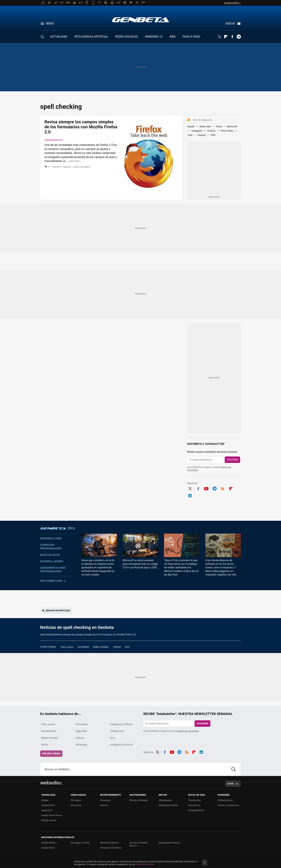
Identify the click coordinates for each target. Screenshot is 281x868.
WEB (172, 37)
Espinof (104, 805)
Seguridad (81, 731)
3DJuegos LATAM (80, 843)
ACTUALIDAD (59, 37)
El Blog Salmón (225, 800)
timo (127, 647)
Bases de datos (50, 555)
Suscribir (232, 460)
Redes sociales (101, 647)
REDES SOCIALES (127, 37)
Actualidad (83, 647)
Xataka (45, 800)
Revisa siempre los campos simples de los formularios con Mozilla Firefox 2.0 (81, 127)
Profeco (211, 131)
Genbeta (141, 20)
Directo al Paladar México (139, 844)
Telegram (239, 37)
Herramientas (54, 140)
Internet (202, 135)
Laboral (117, 647)
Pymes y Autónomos (228, 805)
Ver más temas (51, 754)
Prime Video (227, 131)
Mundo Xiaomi (49, 820)
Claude (191, 126)
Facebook (232, 37)
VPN (213, 135)
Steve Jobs (205, 126)
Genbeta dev (58, 528)
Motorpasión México (169, 843)
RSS (223, 488)
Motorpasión (165, 800)
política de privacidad (188, 731)
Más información (146, 864)
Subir (230, 784)
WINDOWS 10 (154, 37)
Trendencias (195, 800)
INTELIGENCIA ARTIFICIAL (91, 37)
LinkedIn (190, 495)
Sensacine (105, 800)
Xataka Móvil (48, 805)
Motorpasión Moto (168, 805)
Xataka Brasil (48, 848)
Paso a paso (67, 647)
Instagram (197, 131)
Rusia (219, 126)
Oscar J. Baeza (62, 167)
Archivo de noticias (58, 610)
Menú (50, 24)
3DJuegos (76, 800)
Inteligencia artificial (121, 724)
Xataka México (49, 843)
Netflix (45, 745)
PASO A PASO (191, 37)
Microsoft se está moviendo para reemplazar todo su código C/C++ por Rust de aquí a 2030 (140, 564)
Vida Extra (76, 805)
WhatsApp (81, 745)
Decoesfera (194, 805)
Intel (190, 135)
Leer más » (75, 161)
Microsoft (232, 126)
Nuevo (230, 24)
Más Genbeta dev (51, 581)
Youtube (206, 488)
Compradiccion (196, 810)
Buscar (234, 769)
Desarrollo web (51, 538)
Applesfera (47, 810)
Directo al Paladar (139, 800)
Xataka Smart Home (52, 815)
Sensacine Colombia (111, 848)
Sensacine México (109, 843)
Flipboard (226, 37)
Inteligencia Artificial (121, 745)
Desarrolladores (52, 561)
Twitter (219, 37)
